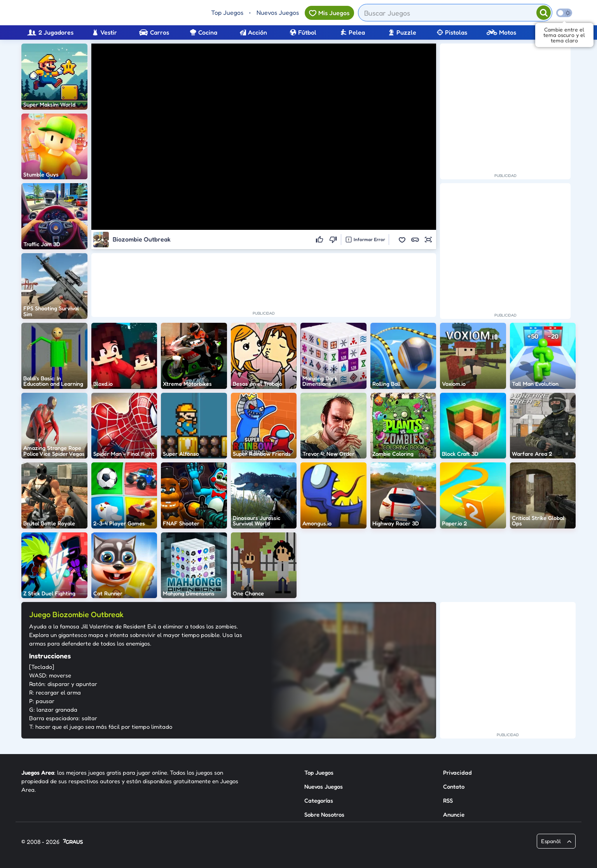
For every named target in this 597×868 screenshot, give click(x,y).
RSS (448, 801)
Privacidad (457, 773)
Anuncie (454, 815)
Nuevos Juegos (278, 12)
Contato (454, 787)
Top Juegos (227, 12)
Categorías (319, 801)
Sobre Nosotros (324, 815)
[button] (402, 240)
